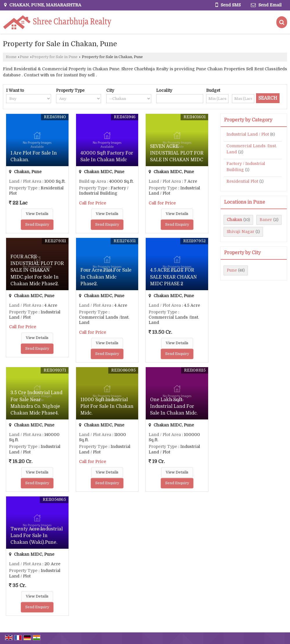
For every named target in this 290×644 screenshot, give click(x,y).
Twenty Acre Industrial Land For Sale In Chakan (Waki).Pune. (37, 536)
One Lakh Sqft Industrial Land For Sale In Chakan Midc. (174, 406)
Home (11, 57)
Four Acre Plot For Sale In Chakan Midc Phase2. (106, 277)
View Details (37, 214)
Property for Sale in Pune (55, 57)
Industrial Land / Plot (248, 134)
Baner (266, 220)
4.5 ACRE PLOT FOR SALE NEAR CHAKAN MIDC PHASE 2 (173, 277)
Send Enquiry (37, 225)
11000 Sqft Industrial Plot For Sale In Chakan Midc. (107, 406)
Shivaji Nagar (241, 232)
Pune (24, 57)
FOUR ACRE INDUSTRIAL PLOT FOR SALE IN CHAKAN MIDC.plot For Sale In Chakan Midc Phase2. (37, 270)
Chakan (234, 220)
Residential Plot (242, 181)
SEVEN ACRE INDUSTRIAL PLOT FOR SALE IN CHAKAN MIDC (177, 153)
